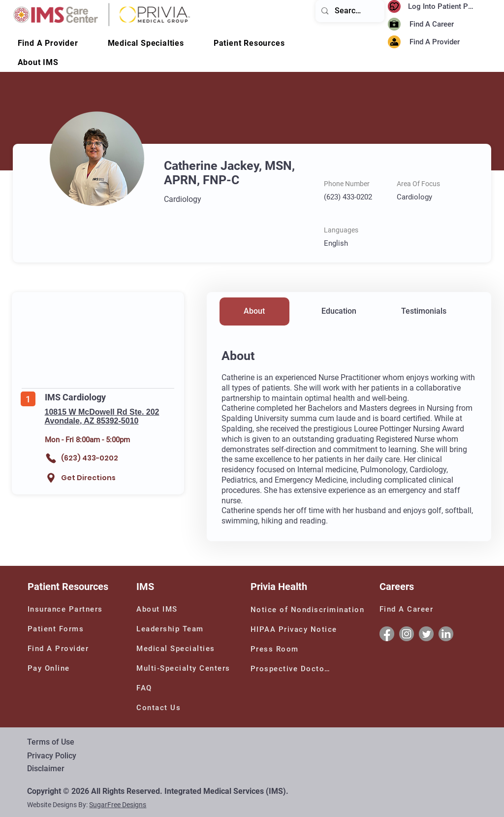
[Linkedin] (446, 634)
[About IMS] (165, 609)
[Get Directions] (84, 478)
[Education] (339, 311)
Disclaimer (46, 768)
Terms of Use (51, 742)
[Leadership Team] (184, 629)
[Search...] (349, 11)
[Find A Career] (434, 24)
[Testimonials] (424, 311)
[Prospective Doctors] (292, 669)
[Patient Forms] (59, 629)
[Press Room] (276, 649)
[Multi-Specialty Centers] (187, 668)
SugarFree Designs (118, 805)
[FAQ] (148, 688)
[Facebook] (387, 634)
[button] (38, 62)
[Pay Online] (56, 668)
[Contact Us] (165, 708)
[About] (254, 311)
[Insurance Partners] (67, 609)
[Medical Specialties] (178, 649)
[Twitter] (426, 634)
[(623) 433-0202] (90, 458)
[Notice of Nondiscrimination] (310, 610)
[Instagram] (407, 634)
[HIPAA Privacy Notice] (295, 629)
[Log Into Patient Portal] (444, 7)
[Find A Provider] (444, 42)
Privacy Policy (52, 756)
